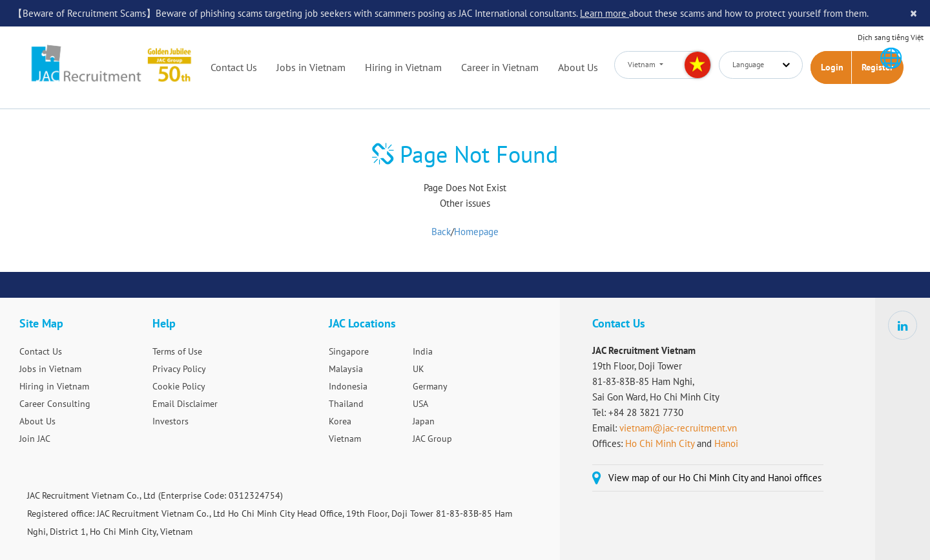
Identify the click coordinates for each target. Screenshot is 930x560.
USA (420, 404)
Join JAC (35, 439)
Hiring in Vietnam (403, 67)
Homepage (476, 232)
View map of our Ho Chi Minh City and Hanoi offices (715, 478)
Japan (424, 421)
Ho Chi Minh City (660, 443)
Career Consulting (55, 404)
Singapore (349, 351)
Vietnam (345, 439)
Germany (430, 386)
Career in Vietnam (500, 67)
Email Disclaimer (185, 404)
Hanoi (726, 443)
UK (418, 369)
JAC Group (432, 439)
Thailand (346, 404)
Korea (340, 421)
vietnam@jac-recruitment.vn (678, 428)
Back (441, 232)
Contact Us (234, 67)
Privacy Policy (179, 369)
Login (832, 67)
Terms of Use (177, 351)
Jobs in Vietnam (311, 67)
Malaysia (346, 369)
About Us (578, 67)
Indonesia (348, 386)
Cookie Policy (179, 386)
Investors (170, 421)
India (423, 351)
